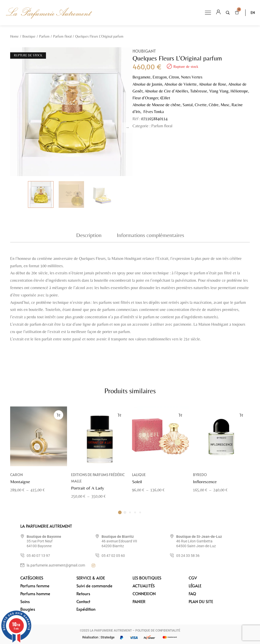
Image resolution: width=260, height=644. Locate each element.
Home (14, 36)
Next (127, 128)
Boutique (29, 36)
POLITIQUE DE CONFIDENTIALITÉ (158, 631)
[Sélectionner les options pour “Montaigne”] (59, 421)
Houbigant (144, 51)
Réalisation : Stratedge (98, 637)
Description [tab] (89, 235)
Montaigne (20, 487)
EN (253, 13)
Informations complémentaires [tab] (150, 235)
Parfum (44, 36)
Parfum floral (62, 36)
